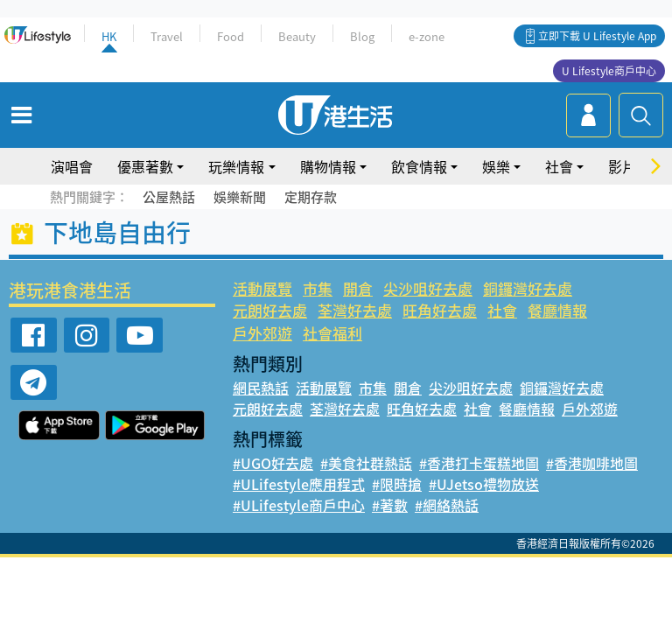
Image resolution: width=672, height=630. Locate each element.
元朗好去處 (270, 310)
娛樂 (496, 166)
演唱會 (72, 166)
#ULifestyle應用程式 (299, 484)
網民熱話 (261, 388)
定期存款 (311, 197)
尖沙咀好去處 (428, 288)
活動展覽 (262, 288)
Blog (362, 36)
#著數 (390, 505)
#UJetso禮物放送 (484, 484)
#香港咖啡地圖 (592, 463)
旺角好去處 (440, 310)
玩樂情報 (236, 166)
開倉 (358, 288)
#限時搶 (397, 484)
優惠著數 (145, 166)
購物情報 (328, 166)
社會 (559, 166)
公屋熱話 (169, 197)
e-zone (427, 36)
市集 (318, 288)
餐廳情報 (557, 310)
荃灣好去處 (355, 310)
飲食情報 (419, 166)
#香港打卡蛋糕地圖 (479, 463)
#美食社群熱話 (366, 463)
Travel (167, 36)
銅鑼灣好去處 (528, 288)
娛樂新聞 (240, 197)
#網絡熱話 (447, 505)
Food (231, 36)
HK (109, 36)
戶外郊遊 (262, 333)
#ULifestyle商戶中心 (299, 505)
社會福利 (332, 333)
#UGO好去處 (273, 463)
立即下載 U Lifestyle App (597, 36)
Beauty (297, 36)
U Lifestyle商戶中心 (609, 71)
